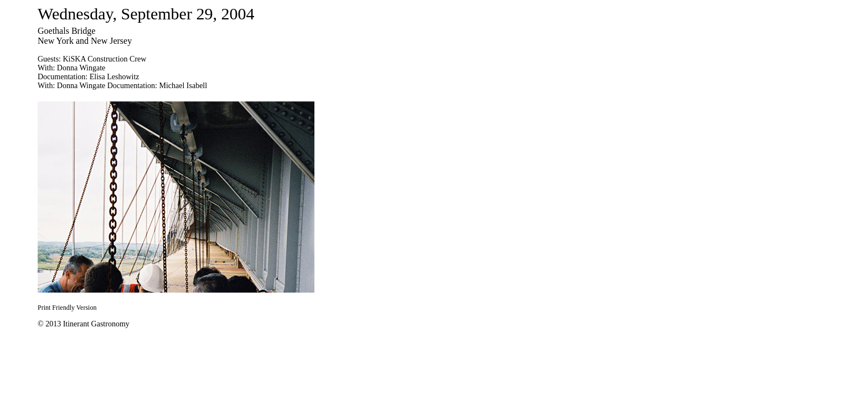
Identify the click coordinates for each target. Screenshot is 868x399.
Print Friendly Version (67, 308)
